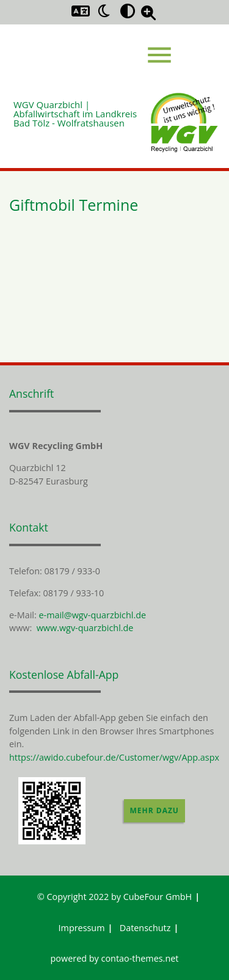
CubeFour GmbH (158, 897)
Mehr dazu (154, 810)
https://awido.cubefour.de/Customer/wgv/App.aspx (114, 757)
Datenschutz (145, 928)
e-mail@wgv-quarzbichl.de (92, 615)
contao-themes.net (140, 958)
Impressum (82, 928)
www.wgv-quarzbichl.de (85, 628)
